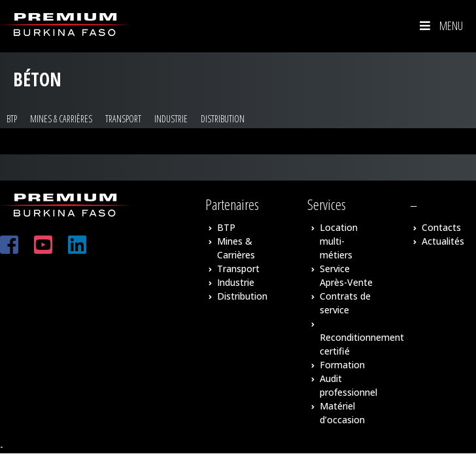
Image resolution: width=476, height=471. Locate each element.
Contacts (441, 227)
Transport (123, 119)
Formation (342, 365)
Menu (440, 26)
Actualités (443, 241)
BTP (12, 119)
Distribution (223, 119)
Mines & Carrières (61, 119)
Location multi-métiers (339, 241)
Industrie (171, 119)
